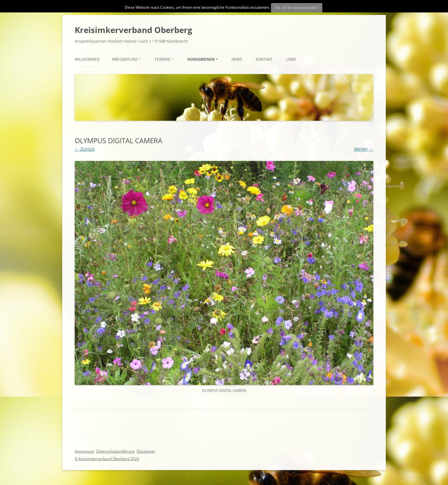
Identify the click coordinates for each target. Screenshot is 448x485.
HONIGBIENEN (201, 59)
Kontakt (264, 59)
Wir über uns (125, 59)
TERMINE (163, 59)
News (237, 59)
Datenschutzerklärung (115, 451)
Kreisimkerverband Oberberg (133, 30)
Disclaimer (146, 451)
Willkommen (87, 59)
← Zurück (85, 149)
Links (291, 59)
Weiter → (364, 149)
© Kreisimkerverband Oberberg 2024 (107, 459)
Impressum (84, 451)
